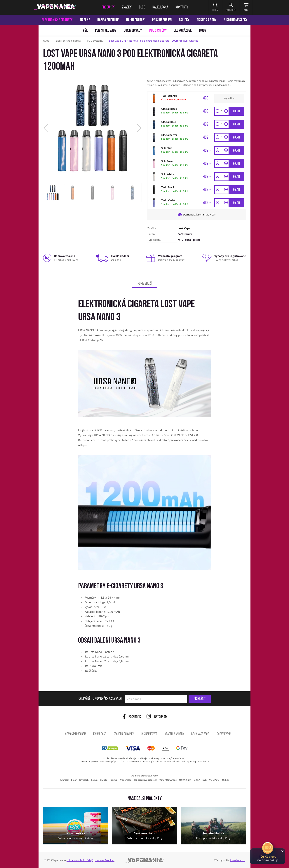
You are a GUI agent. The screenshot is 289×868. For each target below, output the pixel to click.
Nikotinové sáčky (236, 20)
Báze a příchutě (108, 20)
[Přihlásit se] (231, 7)
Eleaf (74, 780)
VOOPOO (214, 780)
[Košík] (246, 7)
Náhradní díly (135, 20)
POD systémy (158, 31)
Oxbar (226, 780)
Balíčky (184, 20)
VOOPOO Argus (168, 780)
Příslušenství (162, 20)
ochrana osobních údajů (80, 860)
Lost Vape (184, 228)
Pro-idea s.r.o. (237, 860)
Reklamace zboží (200, 734)
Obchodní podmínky (124, 734)
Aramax (64, 780)
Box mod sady (133, 31)
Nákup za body (207, 20)
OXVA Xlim (185, 780)
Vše (85, 31)
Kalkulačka (100, 734)
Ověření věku (224, 734)
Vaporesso (126, 780)
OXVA (197, 780)
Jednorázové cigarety (145, 780)
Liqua (94, 780)
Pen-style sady (106, 31)
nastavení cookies (105, 860)
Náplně (85, 20)
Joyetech (84, 780)
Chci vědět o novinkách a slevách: (100, 699)
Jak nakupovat (149, 734)
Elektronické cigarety (57, 20)
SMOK (103, 780)
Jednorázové (183, 31)
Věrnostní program (75, 734)
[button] (215, 7)
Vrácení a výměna (174, 734)
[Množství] (222, 111)
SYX (205, 780)
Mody (203, 31)
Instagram (157, 717)
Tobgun (113, 780)
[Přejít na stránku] (19, 174)
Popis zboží (144, 284)
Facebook (132, 717)
